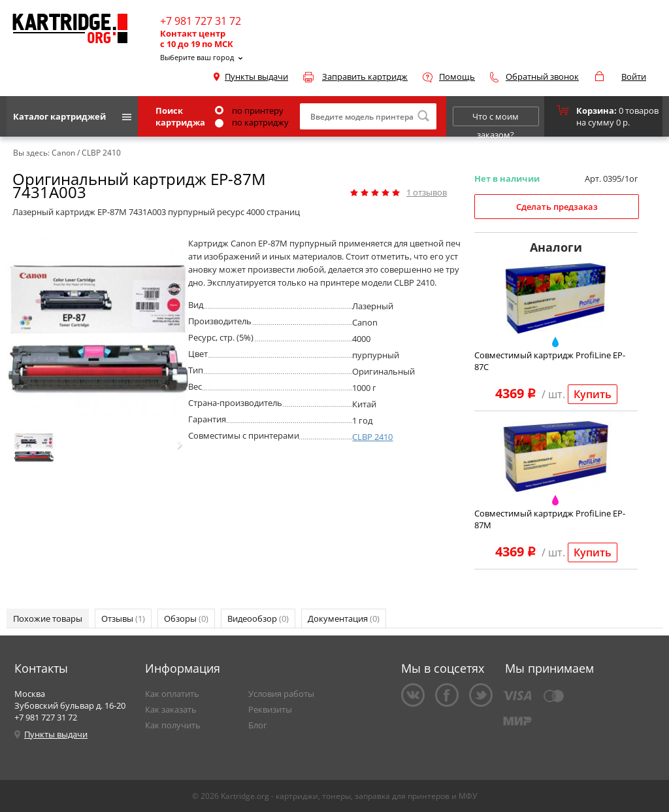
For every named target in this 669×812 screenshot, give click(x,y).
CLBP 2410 (372, 437)
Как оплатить (172, 694)
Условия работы (281, 694)
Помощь (457, 76)
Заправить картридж (365, 76)
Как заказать (171, 709)
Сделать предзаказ (557, 207)
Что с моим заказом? (496, 118)
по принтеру (249, 110)
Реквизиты (270, 709)
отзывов (427, 192)
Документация (344, 618)
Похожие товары (48, 618)
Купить (593, 394)
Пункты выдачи (256, 76)
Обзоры (186, 618)
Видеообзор (258, 618)
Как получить (173, 725)
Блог (258, 725)
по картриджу (252, 122)
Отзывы (123, 618)
